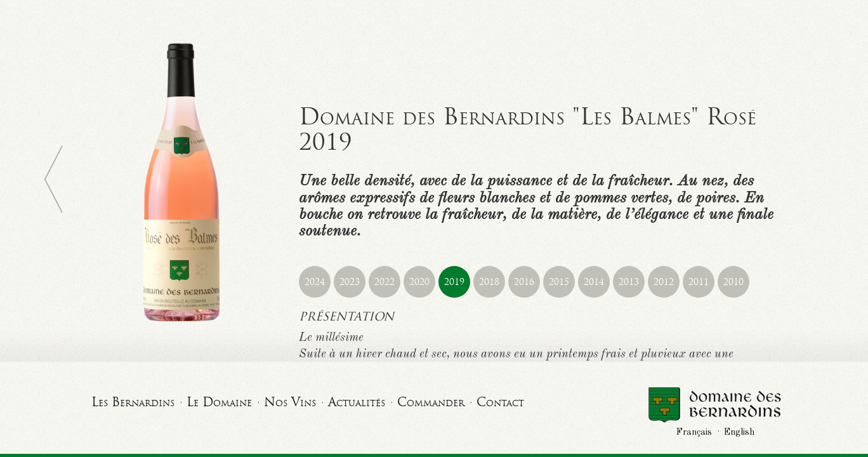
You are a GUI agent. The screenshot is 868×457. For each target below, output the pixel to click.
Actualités (357, 402)
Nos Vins (290, 402)
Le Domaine (219, 402)
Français (694, 432)
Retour (53, 179)
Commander (431, 402)
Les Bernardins (133, 402)
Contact (500, 402)
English (739, 432)
